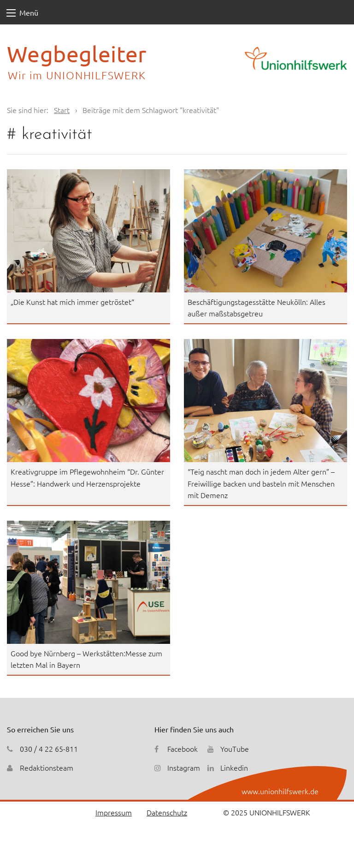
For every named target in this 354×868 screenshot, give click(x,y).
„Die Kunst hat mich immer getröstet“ (72, 302)
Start (62, 110)
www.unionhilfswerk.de (280, 791)
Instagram (184, 767)
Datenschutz (167, 812)
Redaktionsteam (47, 767)
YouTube (235, 749)
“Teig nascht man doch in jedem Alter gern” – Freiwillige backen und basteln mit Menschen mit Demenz (261, 483)
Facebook (183, 749)
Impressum (114, 812)
